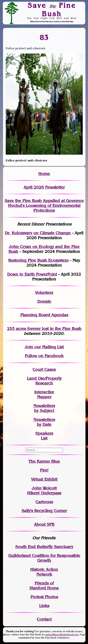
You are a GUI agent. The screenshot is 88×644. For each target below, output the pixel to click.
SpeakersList (44, 436)
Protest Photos (44, 597)
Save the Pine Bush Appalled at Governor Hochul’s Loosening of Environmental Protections (44, 206)
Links (44, 606)
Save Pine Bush (52, 9)
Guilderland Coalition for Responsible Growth (44, 558)
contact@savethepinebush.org (61, 635)
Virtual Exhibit (44, 479)
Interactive (44, 392)
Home (44, 174)
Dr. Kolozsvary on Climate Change (38, 233)
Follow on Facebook (44, 356)
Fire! (44, 470)
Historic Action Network (44, 572)
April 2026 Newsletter (44, 187)
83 (44, 37)
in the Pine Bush (57, 329)
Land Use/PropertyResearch (44, 381)
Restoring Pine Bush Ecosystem (38, 260)
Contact (44, 619)
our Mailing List (48, 347)
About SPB (44, 524)
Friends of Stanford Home (44, 586)
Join (29, 347)
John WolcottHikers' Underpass (44, 491)
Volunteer (44, 293)
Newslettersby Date (44, 422)
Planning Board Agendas (44, 315)
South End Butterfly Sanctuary (44, 547)
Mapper (44, 397)
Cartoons (44, 502)
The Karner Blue (44, 461)
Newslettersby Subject (44, 408)
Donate (44, 301)
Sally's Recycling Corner (44, 511)
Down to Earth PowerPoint (32, 274)
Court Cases (44, 370)
